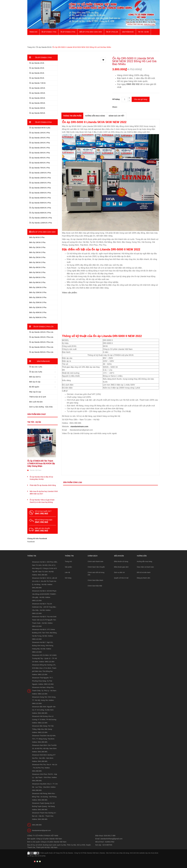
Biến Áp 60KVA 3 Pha (37, 277)
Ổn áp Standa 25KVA (37, 103)
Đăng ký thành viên (144, 578)
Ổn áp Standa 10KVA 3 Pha (40, 133)
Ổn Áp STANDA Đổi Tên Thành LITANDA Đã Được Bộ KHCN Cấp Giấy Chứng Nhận (41, 464)
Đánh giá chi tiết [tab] (117, 116)
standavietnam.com (79, 426)
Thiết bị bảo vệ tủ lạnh (38, 397)
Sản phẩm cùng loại (73, 482)
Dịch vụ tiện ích (119, 572)
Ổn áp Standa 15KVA (37, 93)
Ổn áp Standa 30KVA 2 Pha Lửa (41, 347)
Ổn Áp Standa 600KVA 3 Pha (40, 208)
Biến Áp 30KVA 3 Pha (37, 262)
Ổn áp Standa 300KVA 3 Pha (40, 193)
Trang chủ (33, 32)
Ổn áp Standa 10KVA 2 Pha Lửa (41, 332)
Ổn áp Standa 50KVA (37, 113)
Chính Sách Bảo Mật (95, 586)
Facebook (31, 542)
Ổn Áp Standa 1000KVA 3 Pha (41, 218)
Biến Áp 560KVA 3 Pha (38, 317)
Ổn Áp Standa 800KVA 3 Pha (40, 213)
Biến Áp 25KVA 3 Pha (37, 257)
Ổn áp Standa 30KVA (37, 108)
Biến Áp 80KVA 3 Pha (37, 282)
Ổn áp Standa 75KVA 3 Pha (40, 168)
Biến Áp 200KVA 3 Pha (38, 297)
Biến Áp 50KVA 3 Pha (37, 272)
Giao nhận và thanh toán (145, 567)
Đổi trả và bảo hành (144, 572)
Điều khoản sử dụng (121, 561)
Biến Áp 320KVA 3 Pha (38, 307)
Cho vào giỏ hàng (141, 99)
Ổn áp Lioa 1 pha (36, 367)
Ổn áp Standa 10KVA (37, 88)
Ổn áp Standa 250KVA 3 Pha (40, 188)
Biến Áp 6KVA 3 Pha (37, 237)
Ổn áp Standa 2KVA (37, 68)
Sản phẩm (68, 567)
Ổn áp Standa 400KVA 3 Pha (40, 198)
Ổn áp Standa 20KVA (37, 98)
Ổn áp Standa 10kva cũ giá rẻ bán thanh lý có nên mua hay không (42, 501)
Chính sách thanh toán (95, 561)
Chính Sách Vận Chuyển (96, 567)
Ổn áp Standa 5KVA (44, 47)
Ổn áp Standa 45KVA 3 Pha (40, 158)
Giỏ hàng (68, 578)
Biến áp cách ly (35, 377)
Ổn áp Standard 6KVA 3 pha (40, 128)
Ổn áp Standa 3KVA (37, 73)
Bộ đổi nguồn (34, 387)
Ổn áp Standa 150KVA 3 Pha (40, 178)
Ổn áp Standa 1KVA (37, 63)
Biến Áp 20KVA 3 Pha (37, 252)
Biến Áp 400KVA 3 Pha (38, 312)
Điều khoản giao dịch (121, 567)
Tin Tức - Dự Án (143, 32)
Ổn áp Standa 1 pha (49, 32)
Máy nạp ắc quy (35, 392)
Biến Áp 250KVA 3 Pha (38, 302)
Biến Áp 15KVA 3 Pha (37, 247)
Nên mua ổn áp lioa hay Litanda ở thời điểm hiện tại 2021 (44, 493)
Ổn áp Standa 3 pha (68, 32)
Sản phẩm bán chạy (37, 414)
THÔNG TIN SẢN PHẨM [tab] (72, 116)
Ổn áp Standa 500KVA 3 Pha (40, 203)
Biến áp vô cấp (35, 382)
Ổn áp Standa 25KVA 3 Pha (40, 148)
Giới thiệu (33, 38)
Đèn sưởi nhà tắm (36, 402)
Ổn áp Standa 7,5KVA (37, 83)
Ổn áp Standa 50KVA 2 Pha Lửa (41, 352)
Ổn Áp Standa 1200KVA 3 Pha (41, 223)
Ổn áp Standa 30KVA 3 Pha (40, 153)
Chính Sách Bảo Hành (95, 580)
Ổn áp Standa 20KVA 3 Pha (40, 143)
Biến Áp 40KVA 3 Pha (37, 267)
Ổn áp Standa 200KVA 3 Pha (40, 183)
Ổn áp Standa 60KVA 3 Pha (40, 163)
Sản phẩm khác (128, 32)
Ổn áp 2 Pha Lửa (112, 32)
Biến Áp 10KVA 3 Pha (37, 242)
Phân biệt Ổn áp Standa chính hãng (43, 485)
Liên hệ (67, 572)
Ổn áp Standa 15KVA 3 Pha (40, 138)
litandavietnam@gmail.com (41, 830)
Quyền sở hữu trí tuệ (121, 578)
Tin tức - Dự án (34, 422)
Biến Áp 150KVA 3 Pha (38, 292)
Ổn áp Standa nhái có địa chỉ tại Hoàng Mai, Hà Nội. (41, 478)
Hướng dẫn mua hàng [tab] (95, 116)
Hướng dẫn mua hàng (144, 561)
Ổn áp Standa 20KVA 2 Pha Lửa (41, 342)
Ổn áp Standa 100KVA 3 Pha (40, 173)
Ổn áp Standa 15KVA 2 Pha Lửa (41, 337)
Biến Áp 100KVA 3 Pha (38, 287)
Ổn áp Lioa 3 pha (36, 372)
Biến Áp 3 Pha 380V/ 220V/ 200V (91, 32)
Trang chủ (68, 561)
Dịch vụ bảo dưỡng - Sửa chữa (41, 407)
